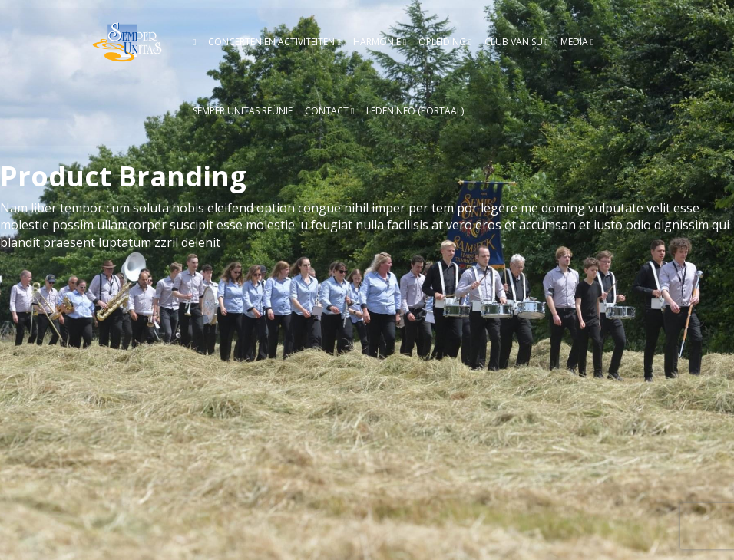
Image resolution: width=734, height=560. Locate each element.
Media (574, 42)
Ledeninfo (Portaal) (415, 111)
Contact (327, 111)
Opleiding (442, 42)
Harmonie (377, 42)
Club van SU (514, 42)
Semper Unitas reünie (243, 111)
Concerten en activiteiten (271, 42)
